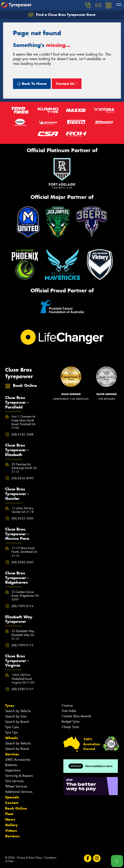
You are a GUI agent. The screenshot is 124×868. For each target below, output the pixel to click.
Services (12, 754)
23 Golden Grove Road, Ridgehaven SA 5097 (25, 596)
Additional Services (19, 792)
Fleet (9, 814)
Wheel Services (16, 786)
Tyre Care (12, 727)
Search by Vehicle (18, 711)
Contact (12, 803)
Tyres (10, 706)
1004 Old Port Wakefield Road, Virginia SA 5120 (23, 679)
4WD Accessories (18, 760)
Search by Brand (17, 722)
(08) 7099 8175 (22, 645)
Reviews (12, 836)
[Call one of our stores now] (117, 861)
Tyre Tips (11, 732)
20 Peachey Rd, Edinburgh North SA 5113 (24, 468)
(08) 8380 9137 (22, 689)
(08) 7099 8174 (22, 606)
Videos (11, 831)
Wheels (12, 738)
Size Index (69, 711)
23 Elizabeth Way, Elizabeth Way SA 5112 (23, 635)
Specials (12, 797)
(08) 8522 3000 (22, 518)
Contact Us (67, 84)
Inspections (13, 770)
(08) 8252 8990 (22, 478)
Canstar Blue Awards (76, 716)
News (10, 819)
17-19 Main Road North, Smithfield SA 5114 (24, 552)
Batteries (11, 765)
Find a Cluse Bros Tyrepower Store (62, 15)
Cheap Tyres (70, 727)
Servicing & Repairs (19, 776)
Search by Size (16, 716)
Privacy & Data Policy (29, 858)
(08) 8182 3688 (22, 434)
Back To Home (32, 84)
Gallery (11, 825)
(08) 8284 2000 (22, 562)
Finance (67, 705)
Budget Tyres (71, 722)
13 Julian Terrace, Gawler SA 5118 (23, 510)
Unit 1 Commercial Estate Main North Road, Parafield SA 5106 (24, 422)
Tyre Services (14, 781)
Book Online (16, 808)
